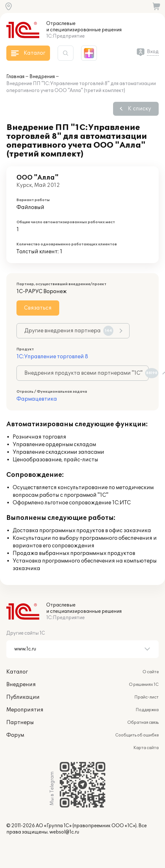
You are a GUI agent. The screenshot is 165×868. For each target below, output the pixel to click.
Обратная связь (143, 723)
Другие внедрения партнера (69, 331)
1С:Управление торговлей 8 (52, 357)
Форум (15, 735)
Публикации (23, 697)
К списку (140, 109)
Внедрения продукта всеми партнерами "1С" (86, 373)
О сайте (151, 672)
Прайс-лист (146, 697)
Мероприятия (25, 710)
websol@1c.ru (64, 832)
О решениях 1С (144, 685)
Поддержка (147, 710)
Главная (15, 77)
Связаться (38, 308)
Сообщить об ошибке (137, 735)
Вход (153, 52)
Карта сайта (146, 748)
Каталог (17, 672)
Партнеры (20, 723)
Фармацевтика (37, 399)
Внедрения (42, 77)
